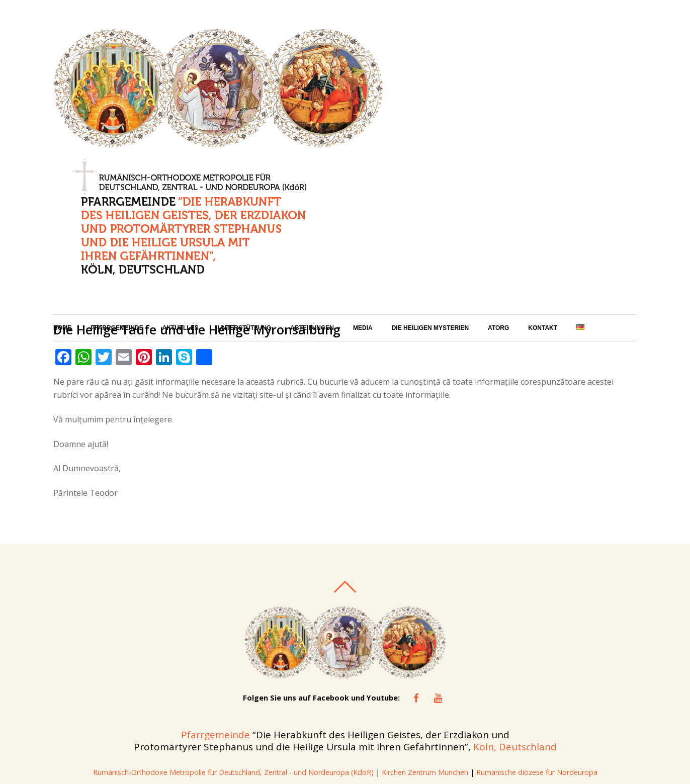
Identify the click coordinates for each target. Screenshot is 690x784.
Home (62, 189)
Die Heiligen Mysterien (430, 189)
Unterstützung (245, 189)
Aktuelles (181, 189)
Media (363, 189)
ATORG (498, 189)
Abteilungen (312, 189)
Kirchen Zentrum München (427, 655)
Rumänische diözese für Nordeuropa (538, 655)
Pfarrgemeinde (117, 189)
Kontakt (543, 189)
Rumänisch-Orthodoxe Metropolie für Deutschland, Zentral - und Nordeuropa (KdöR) (233, 655)
